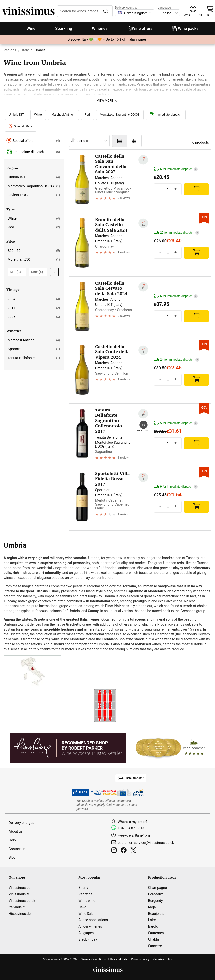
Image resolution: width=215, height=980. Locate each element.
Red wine (85, 894)
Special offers (20, 126)
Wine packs (185, 28)
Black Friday (88, 939)
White (38, 115)
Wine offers (140, 28)
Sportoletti (34, 349)
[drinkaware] (108, 805)
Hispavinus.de (20, 914)
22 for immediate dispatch (176, 233)
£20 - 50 (34, 251)
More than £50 (34, 259)
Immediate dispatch (165, 115)
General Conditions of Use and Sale (104, 959)
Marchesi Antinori (63, 115)
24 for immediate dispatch (176, 360)
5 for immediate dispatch (176, 423)
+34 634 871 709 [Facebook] (131, 828)
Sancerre (155, 946)
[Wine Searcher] (170, 748)
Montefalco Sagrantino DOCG (120, 115)
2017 (34, 308)
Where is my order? (133, 822)
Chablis (154, 939)
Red (87, 115)
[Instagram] (115, 851)
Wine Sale (86, 914)
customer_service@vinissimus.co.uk (146, 843)
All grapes (86, 933)
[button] (193, 11)
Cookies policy (163, 959)
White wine (87, 901)
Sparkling (64, 28)
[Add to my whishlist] (143, 160)
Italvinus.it (17, 907)
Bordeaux (155, 894)
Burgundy (155, 901)
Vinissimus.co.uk (22, 901)
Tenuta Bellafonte (34, 358)
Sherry (83, 888)
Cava (82, 907)
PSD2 (81, 792)
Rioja (152, 907)
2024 (34, 299)
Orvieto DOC (34, 195)
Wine (31, 28)
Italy (25, 50)
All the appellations (93, 920)
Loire (152, 920)
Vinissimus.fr (19, 894)
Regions (10, 50)
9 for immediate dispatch (176, 487)
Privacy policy (140, 959)
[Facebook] (125, 851)
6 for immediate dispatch (176, 169)
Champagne (157, 888)
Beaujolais (156, 914)
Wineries (100, 28)
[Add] (196, 189)
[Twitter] (134, 851)
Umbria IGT (16, 115)
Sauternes (156, 933)
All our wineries (90, 926)
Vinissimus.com (21, 888)
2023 (34, 317)
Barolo (153, 926)
